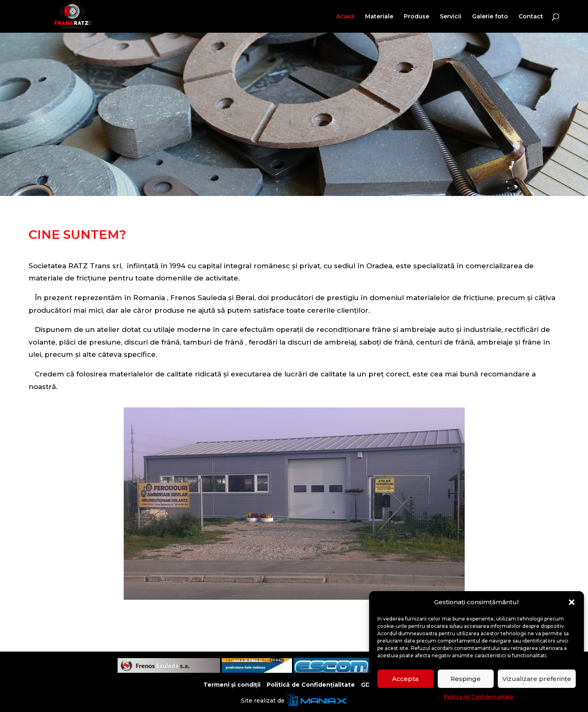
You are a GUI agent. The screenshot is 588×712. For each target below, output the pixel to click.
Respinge (465, 679)
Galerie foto (490, 17)
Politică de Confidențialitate (311, 685)
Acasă (345, 17)
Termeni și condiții (232, 685)
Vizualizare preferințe (537, 679)
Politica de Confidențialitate (479, 697)
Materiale (379, 17)
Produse (416, 17)
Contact (531, 17)
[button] (572, 602)
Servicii (451, 17)
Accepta (405, 679)
